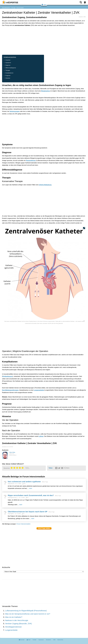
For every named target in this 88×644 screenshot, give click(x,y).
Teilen (51, 468)
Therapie (8, 70)
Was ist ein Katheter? (14, 617)
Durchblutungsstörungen (10, 390)
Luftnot (41, 436)
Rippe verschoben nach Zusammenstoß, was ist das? (31, 495)
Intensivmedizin (20, 8)
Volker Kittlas (12, 452)
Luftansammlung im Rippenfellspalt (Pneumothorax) (26, 611)
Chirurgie (13, 8)
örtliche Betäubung (45, 185)
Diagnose (8, 65)
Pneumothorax (31, 160)
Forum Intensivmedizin (24, 524)
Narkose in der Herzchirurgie (17, 620)
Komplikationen (9, 73)
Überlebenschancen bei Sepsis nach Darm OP (28, 512)
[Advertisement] (29, 36)
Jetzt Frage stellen (44, 528)
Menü (44, 5)
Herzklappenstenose (13, 627)
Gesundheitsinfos (6, 8)
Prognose (8, 75)
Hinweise (8, 78)
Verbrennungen (15, 111)
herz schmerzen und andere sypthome (24, 482)
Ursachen (8, 60)
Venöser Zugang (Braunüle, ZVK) (19, 624)
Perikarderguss (8, 376)
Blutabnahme (46, 91)
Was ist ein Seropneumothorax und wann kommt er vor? (28, 614)
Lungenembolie (39, 390)
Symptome (8, 63)
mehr (31, 488)
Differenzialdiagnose (11, 68)
